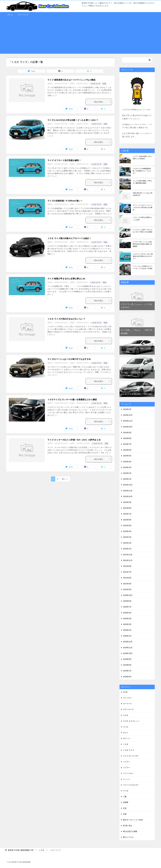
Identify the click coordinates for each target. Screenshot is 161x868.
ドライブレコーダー (131, 756)
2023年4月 (127, 462)
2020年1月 (127, 636)
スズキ (126, 715)
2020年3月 (127, 624)
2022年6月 (127, 520)
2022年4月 (127, 531)
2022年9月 (127, 502)
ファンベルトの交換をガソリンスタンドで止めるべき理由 (143, 267)
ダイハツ (127, 738)
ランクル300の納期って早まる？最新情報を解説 (142, 182)
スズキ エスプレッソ (131, 721)
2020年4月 (127, 619)
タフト (126, 733)
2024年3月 (127, 409)
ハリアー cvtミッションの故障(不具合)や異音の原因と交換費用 (142, 244)
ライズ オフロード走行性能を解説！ (64, 160)
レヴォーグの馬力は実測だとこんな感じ (143, 219)
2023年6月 (127, 450)
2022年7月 (127, 514)
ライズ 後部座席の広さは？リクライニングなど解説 (71, 80)
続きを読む (102, 102)
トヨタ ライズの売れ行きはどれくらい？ (66, 319)
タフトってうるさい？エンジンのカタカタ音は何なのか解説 (143, 207)
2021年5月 (127, 584)
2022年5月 (127, 526)
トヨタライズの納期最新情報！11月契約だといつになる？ (142, 171)
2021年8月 (127, 566)
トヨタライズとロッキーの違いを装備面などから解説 (72, 400)
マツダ (126, 791)
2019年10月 (128, 653)
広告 (104, 84)
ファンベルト (128, 773)
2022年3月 (127, 537)
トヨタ (126, 744)
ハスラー (127, 762)
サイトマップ (23, 15)
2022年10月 (128, 496)
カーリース (127, 704)
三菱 (125, 797)
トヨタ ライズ (95, 84)
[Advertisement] (80, 36)
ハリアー (127, 767)
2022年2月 (127, 543)
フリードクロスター (131, 785)
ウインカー (127, 698)
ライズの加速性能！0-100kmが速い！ (65, 201)
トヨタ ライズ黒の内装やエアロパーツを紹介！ (69, 238)
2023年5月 (127, 456)
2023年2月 (127, 473)
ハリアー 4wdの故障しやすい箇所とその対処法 (143, 158)
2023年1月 (127, 479)
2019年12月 (128, 642)
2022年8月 (127, 508)
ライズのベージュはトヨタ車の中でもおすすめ (69, 359)
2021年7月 (127, 572)
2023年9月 (127, 433)
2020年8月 (127, 601)
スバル (126, 727)
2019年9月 (127, 659)
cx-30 (125, 692)
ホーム (10, 15)
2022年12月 (128, 485)
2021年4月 (127, 589)
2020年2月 (127, 630)
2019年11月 (128, 648)
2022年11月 (128, 491)
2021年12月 (128, 555)
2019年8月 (127, 665)
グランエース (128, 709)
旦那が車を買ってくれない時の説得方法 (143, 194)
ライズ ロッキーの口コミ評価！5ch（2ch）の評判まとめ (74, 440)
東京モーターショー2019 (133, 820)
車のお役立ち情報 (130, 831)
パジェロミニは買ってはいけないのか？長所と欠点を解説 (143, 231)
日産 (125, 814)
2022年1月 (127, 549)
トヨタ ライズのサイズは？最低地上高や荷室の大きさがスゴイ (143, 256)
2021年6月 (127, 578)
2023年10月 (128, 427)
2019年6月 (127, 677)
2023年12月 (128, 415)
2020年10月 (128, 595)
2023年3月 (127, 467)
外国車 (126, 802)
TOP (21, 850)
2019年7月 (127, 671)
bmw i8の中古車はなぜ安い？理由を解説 (137, 394)
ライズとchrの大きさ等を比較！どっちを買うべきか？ (73, 120)
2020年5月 (127, 613)
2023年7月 (127, 444)
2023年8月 (127, 438)
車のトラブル (128, 837)
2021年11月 (128, 560)
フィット (127, 779)
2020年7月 (127, 607)
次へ (64, 479)
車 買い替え (128, 826)
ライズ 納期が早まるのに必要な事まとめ (66, 279)
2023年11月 (128, 421)
